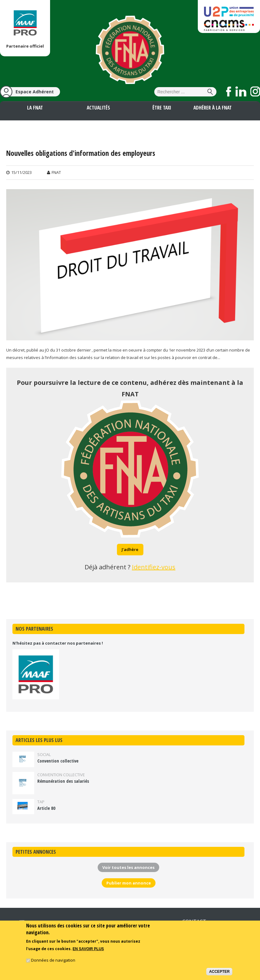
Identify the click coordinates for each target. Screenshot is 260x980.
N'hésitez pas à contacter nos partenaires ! (58, 643)
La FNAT (35, 108)
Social (44, 754)
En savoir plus (88, 950)
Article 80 (46, 808)
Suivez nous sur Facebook (229, 91)
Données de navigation (53, 960)
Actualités (98, 108)
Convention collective (58, 761)
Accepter (219, 972)
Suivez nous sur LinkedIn (241, 91)
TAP (41, 802)
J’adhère (130, 549)
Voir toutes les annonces (128, 867)
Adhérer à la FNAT (213, 108)
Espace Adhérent (35, 92)
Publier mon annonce (129, 883)
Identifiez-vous (154, 567)
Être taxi (162, 108)
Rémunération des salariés (63, 781)
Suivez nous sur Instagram (255, 91)
